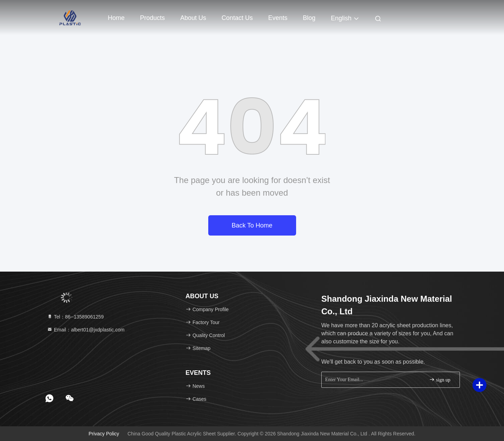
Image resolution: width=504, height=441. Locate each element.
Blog (309, 18)
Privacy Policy (104, 434)
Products (152, 18)
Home (116, 18)
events (278, 18)
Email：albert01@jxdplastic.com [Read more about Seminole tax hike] (86, 330)
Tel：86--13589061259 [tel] (75, 317)
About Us (193, 18)
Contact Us (237, 18)
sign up (440, 380)
